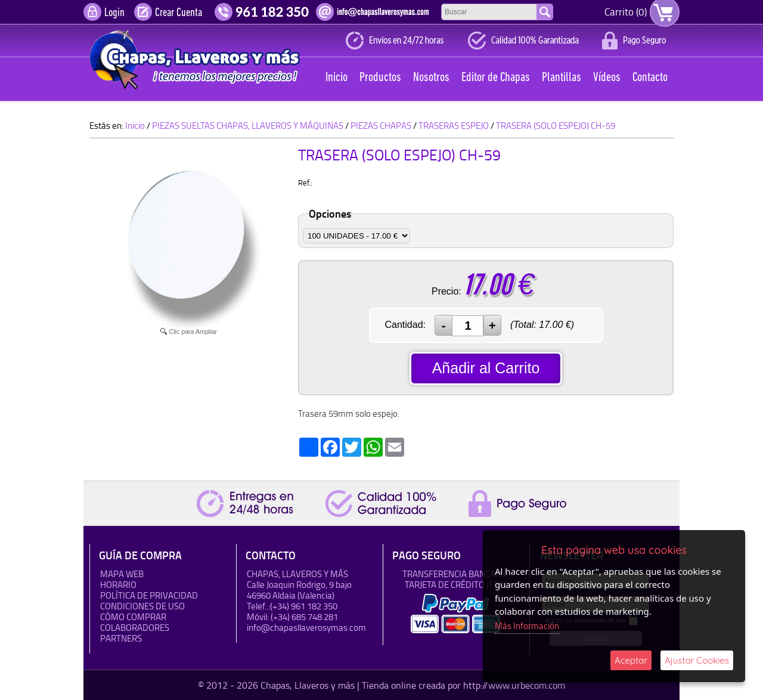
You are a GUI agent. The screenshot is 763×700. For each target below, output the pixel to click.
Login (114, 13)
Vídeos (607, 78)
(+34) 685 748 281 (304, 617)
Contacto (650, 78)
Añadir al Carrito (486, 368)
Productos (380, 78)
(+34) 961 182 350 (304, 606)
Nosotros (431, 78)
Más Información (527, 626)
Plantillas (562, 78)
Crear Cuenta (179, 13)
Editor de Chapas (496, 78)
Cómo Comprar (133, 617)
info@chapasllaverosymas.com (306, 628)
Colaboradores (135, 628)
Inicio (336, 78)
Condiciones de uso (142, 606)
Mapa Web (122, 574)
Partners (121, 638)
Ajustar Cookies (697, 660)
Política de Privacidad (149, 595)
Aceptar (631, 660)
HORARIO (118, 585)
